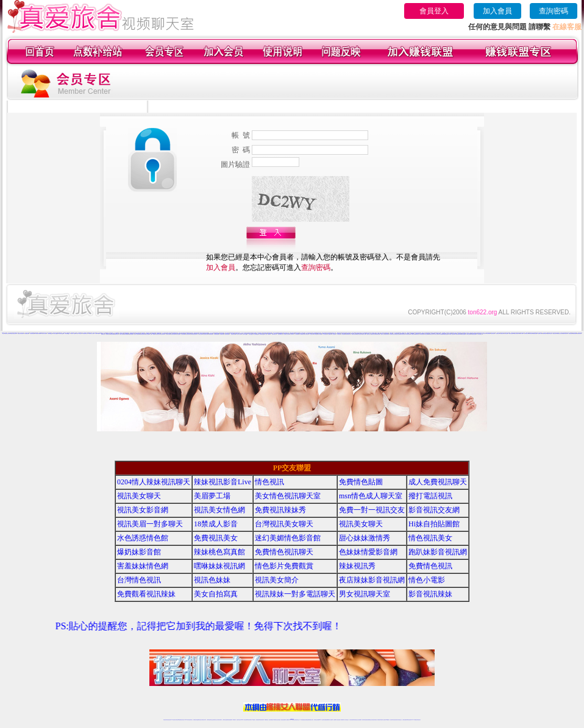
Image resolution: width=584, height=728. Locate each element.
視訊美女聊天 (139, 496)
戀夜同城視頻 (387, 334)
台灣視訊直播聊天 (405, 720)
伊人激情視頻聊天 (302, 334)
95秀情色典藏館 (440, 334)
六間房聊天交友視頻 (91, 334)
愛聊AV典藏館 (153, 334)
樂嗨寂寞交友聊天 (560, 334)
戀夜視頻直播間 (378, 334)
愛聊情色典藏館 (126, 334)
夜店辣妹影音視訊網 (372, 580)
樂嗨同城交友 (526, 334)
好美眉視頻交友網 (205, 334)
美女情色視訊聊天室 (288, 496)
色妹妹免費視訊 (271, 720)
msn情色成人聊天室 (371, 496)
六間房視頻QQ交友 (67, 334)
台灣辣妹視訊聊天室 (209, 720)
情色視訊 (269, 482)
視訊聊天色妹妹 (239, 720)
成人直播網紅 (287, 720)
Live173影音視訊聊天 (244, 720)
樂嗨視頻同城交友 (549, 334)
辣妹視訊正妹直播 (316, 720)
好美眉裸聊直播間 (216, 334)
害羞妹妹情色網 (143, 566)
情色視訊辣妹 (165, 720)
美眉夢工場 (212, 496)
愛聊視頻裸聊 (575, 334)
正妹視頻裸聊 (360, 720)
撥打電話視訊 (430, 496)
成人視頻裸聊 (331, 720)
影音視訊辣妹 (430, 594)
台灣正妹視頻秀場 (352, 720)
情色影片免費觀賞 (284, 566)
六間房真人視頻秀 (44, 334)
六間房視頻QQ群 (61, 334)
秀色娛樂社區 (502, 334)
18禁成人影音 (216, 524)
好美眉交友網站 (200, 334)
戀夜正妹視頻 (397, 334)
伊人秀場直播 (320, 334)
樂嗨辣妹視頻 (530, 334)
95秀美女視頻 (422, 334)
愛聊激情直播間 (131, 334)
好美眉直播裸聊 (183, 334)
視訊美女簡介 (277, 580)
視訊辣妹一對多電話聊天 (295, 594)
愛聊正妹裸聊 (112, 334)
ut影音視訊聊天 (409, 720)
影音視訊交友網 (434, 510)
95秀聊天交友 (417, 334)
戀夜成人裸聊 (364, 334)
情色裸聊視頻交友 (369, 720)
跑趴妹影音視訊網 (438, 552)
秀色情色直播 (506, 334)
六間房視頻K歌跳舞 (38, 334)
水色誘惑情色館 (143, 538)
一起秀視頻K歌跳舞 (233, 334)
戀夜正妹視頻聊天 (359, 334)
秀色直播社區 (497, 334)
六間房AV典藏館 (98, 334)
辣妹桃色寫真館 (219, 552)
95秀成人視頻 (436, 334)
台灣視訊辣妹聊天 (219, 720)
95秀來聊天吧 (412, 334)
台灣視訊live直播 (178, 720)
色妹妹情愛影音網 (368, 552)
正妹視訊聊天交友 (215, 720)
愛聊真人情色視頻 (137, 334)
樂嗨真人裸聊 (540, 334)
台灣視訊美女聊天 (284, 524)
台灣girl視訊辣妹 (387, 720)
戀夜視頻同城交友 (393, 334)
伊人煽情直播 (338, 334)
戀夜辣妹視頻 (373, 334)
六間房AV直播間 (73, 334)
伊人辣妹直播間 (297, 334)
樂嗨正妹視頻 (555, 334)
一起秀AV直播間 (268, 334)
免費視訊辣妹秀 (280, 510)
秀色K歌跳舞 (488, 334)
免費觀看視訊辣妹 (146, 594)
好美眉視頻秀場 (211, 334)
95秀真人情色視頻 (452, 334)
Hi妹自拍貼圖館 (434, 524)
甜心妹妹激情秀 (365, 538)
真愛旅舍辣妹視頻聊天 (21, 334)
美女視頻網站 (100, 333)
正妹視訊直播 (279, 720)
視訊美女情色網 (219, 510)
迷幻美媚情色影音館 (288, 538)
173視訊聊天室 (266, 720)
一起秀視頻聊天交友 (280, 334)
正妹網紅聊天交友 (297, 720)
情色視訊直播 (169, 720)
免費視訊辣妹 (195, 720)
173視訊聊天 (234, 720)
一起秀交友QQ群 (251, 334)
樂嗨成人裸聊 (521, 334)
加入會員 (497, 11)
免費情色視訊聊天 (284, 552)
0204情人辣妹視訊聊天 (154, 482)
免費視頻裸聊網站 (327, 720)
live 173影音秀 (187, 720)
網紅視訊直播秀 (283, 720)
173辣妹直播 (302, 720)
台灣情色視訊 (139, 580)
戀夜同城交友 (369, 334)
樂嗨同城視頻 (544, 334)
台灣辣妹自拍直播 (225, 720)
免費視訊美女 (216, 538)
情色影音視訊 (182, 720)
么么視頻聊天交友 (443, 334)
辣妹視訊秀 (357, 566)
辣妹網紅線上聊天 (311, 720)
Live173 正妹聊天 (322, 720)
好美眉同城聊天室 (188, 334)
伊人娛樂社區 (329, 334)
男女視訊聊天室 (365, 594)
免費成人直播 (383, 720)
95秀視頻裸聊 (408, 334)
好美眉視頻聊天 (162, 334)
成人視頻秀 (75, 333)
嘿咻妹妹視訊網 (219, 566)
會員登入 (434, 11)
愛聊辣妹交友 (116, 334)
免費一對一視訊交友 (372, 510)
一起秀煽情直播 (222, 334)
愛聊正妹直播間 (147, 334)
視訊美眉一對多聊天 (150, 524)
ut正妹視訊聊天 (262, 720)
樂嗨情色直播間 (511, 334)
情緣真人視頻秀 (424, 333)
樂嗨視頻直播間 (535, 334)
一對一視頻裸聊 (105, 333)
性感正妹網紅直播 (306, 720)
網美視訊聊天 (379, 720)
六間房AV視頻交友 (79, 334)
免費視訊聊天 (258, 720)
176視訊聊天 (275, 720)
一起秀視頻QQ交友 (262, 334)
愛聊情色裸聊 (571, 334)
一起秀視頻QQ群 (256, 334)
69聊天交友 (289, 334)
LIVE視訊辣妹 (173, 720)
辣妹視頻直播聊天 (230, 720)
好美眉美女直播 (168, 334)
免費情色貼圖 (361, 482)
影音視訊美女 (396, 720)
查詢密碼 (554, 11)
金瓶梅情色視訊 (199, 720)
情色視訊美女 (430, 538)
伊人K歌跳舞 (316, 334)
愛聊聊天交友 (103, 334)
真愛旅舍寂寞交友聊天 (13, 334)
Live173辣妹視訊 (291, 720)
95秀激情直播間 (446, 334)
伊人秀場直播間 (343, 334)
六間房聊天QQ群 (50, 334)
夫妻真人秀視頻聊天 (341, 720)
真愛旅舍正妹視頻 (7, 334)
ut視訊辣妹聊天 (250, 720)
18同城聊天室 (404, 333)
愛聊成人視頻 (121, 334)
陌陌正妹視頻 (477, 333)
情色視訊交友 (400, 720)
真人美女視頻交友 (480, 334)
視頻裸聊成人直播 (336, 720)
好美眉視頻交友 (158, 334)
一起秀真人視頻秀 (239, 334)
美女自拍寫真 (216, 594)
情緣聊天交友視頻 (466, 333)
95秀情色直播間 (463, 334)
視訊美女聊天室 (392, 720)
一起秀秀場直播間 (227, 334)
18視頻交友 (379, 333)
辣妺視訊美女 (419, 720)
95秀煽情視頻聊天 (457, 334)
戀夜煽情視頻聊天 (348, 334)
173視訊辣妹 (254, 720)
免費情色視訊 (430, 566)
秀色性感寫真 (484, 334)
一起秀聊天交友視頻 (286, 334)
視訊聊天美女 (191, 720)
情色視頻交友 (356, 720)
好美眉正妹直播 (178, 334)
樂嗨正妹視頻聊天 (516, 334)
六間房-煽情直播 (27, 334)
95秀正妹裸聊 (426, 334)
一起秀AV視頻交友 (274, 334)
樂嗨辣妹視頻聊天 (565, 334)
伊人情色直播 (333, 334)
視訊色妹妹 (212, 580)
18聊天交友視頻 (468, 334)
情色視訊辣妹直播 (374, 720)
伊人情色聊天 (291, 334)
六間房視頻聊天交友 (85, 334)
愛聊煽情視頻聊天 (142, 334)
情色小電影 (427, 580)
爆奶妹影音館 (139, 552)
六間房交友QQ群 (55, 334)
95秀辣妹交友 (431, 334)
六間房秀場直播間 (32, 334)
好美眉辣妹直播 (173, 334)
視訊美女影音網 (143, 510)
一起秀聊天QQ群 (244, 334)
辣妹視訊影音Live (223, 482)
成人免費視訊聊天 (438, 482)
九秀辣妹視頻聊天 (270, 334)
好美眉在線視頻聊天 (194, 334)
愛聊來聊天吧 (579, 334)
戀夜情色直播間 (354, 334)
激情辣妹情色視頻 (365, 720)
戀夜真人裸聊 (383, 334)
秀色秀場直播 (493, 334)
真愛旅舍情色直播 (474, 334)
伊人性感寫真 (312, 334)
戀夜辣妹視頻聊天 (402, 334)
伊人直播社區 (325, 334)
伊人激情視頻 (307, 334)
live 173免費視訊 (414, 720)
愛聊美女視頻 (108, 334)
